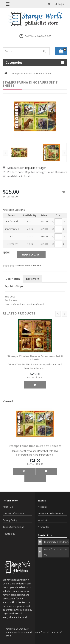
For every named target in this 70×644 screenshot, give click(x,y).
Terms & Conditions (13, 527)
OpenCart (24, 629)
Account (42, 507)
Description (13, 279)
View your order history (50, 514)
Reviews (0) (33, 279)
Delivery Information (14, 514)
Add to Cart (31, 254)
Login (60, 4)
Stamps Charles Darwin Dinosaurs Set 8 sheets (35, 358)
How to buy (9, 534)
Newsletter (44, 527)
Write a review (34, 266)
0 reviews (20, 266)
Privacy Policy (10, 520)
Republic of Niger (14, 286)
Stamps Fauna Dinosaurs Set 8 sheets (35, 446)
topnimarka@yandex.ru (57, 542)
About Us (8, 507)
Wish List (42, 520)
